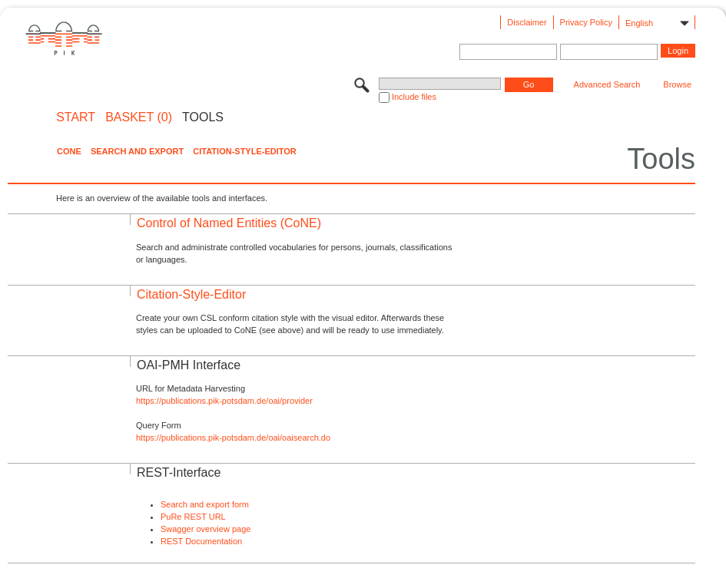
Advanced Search (607, 84)
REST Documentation (201, 541)
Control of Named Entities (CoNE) (229, 223)
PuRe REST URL (193, 517)
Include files (414, 97)
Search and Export (137, 151)
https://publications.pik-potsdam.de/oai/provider (224, 401)
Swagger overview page (206, 529)
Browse (677, 84)
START (76, 117)
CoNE (69, 151)
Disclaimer (527, 22)
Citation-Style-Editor (244, 151)
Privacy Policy (586, 22)
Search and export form (205, 504)
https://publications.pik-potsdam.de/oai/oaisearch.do (233, 438)
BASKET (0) (139, 117)
